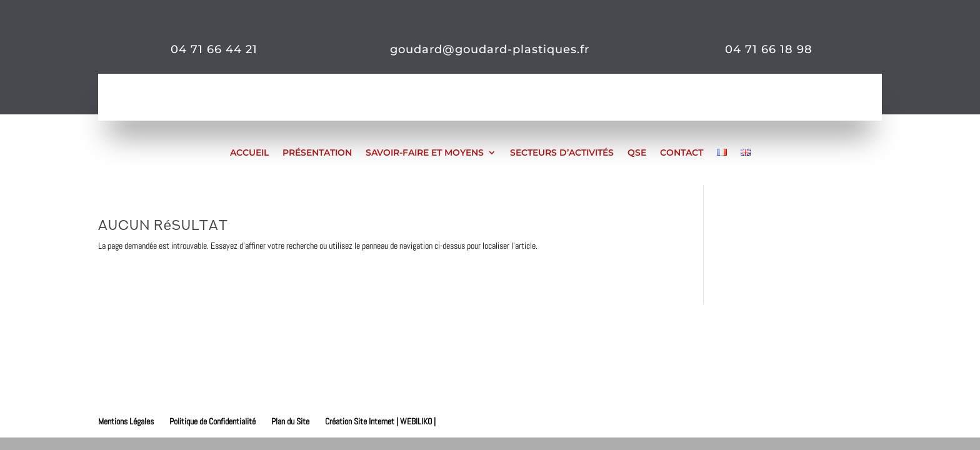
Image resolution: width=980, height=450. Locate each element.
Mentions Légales (126, 421)
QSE (637, 152)
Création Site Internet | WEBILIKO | (380, 421)
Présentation (317, 152)
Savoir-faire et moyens (425, 152)
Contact (682, 152)
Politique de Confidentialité (212, 421)
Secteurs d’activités (562, 152)
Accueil (249, 152)
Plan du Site (290, 421)
